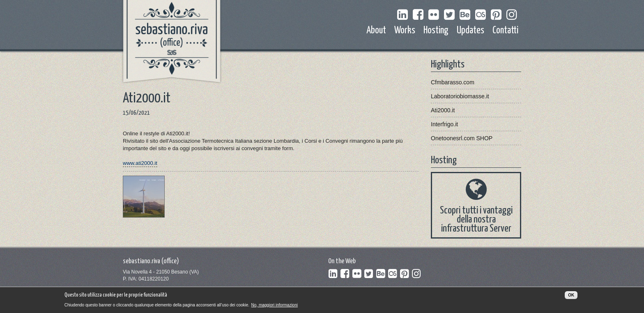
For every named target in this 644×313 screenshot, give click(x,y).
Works (405, 31)
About (376, 31)
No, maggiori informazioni (275, 306)
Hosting (436, 31)
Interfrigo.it (444, 124)
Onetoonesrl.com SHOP (462, 138)
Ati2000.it (443, 110)
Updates (470, 31)
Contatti (505, 31)
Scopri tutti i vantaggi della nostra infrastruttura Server (476, 220)
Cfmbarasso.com (453, 82)
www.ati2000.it (140, 163)
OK (571, 297)
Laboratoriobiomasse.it (460, 96)
